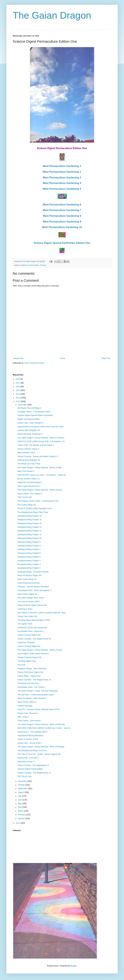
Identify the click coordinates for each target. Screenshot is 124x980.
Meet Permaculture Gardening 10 (62, 227)
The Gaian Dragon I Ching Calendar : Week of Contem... (41, 438)
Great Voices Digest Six (28, 594)
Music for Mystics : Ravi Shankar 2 (32, 698)
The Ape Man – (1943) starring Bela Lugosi (36, 695)
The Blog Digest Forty (27, 661)
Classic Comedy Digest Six (29, 646)
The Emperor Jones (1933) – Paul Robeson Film (38, 501)
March (21, 811)
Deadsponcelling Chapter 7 (29, 549)
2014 (18, 394)
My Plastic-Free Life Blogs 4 (29, 408)
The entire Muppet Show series (31, 598)
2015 (18, 390)
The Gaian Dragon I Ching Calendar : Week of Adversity (41, 724)
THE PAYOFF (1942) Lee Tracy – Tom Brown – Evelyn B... (42, 475)
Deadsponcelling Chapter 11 (29, 535)
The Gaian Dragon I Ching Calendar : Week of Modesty (41, 747)
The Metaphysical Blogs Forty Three (33, 512)
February (22, 815)
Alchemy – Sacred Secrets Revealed (33, 587)
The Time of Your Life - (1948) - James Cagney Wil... (40, 754)
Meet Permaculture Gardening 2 (62, 172)
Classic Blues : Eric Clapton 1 (30, 494)
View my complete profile (75, 872)
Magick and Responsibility (29, 419)
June (20, 800)
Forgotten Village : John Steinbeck (32, 669)
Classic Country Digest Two (29, 635)
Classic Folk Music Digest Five (30, 672)
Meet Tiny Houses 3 (26, 471)
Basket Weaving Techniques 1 (30, 434)
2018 (18, 379)
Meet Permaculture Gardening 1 (62, 166)
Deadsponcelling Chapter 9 (29, 542)
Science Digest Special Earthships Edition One (62, 243)
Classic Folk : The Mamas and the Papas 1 (36, 445)
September (23, 789)
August (21, 792)
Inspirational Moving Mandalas (30, 736)
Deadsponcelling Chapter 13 (29, 527)
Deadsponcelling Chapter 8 (29, 546)
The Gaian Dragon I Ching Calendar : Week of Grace (40, 650)
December (23, 405)
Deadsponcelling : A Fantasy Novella (33, 572)
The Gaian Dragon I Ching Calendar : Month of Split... (40, 468)
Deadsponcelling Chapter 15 (29, 520)
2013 (18, 398)
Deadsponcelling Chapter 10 (29, 538)
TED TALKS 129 (24, 497)
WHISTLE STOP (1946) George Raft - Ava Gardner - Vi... (42, 441)
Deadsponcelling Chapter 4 (29, 561)
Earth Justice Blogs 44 (27, 579)
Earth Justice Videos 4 (27, 702)
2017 (18, 383)
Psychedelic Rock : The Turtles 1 (31, 687)
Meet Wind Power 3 (26, 762)
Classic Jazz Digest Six (27, 616)
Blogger (73, 966)
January (22, 818)
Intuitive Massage (25, 706)
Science (43, 265)
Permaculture (34, 265)
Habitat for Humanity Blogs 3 (30, 482)
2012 (18, 402)
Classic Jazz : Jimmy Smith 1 (30, 743)
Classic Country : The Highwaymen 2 (33, 765)
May (20, 804)
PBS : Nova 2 (23, 717)
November (23, 781)
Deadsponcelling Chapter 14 (29, 523)
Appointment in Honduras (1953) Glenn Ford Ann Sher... (41, 427)
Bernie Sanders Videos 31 (29, 479)
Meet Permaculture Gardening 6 (62, 205)
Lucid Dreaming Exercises (29, 583)
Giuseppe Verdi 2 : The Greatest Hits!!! (34, 412)
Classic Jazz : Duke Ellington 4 (31, 423)
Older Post (106, 358)
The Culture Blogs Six (27, 505)
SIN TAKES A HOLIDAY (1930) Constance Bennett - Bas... (42, 613)
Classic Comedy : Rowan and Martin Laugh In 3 (38, 456)
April (20, 807)
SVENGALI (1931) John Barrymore (32, 628)
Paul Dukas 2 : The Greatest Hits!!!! (33, 732)
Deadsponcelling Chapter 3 (29, 564)
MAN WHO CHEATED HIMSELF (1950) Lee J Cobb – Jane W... (45, 728)
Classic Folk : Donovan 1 (28, 713)
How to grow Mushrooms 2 (29, 486)
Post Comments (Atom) (34, 363)
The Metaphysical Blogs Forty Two (32, 751)
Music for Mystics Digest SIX (30, 575)
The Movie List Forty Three (29, 464)
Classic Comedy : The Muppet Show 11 (34, 773)
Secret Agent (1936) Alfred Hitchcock (33, 654)
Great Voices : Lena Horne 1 (29, 721)
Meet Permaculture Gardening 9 (62, 222)
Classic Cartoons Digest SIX (29, 657)
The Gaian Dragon (52, 15)
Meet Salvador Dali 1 (26, 453)
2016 (18, 387)
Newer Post (18, 358)
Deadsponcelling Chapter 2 (29, 568)
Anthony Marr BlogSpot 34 (29, 460)
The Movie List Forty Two (28, 683)
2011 (18, 823)
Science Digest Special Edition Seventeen (35, 415)
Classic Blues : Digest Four (29, 676)
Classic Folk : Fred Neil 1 (28, 758)
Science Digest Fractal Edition (30, 769)
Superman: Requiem (26, 642)
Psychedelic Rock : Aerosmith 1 (31, 631)
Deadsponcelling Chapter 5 (29, 557)
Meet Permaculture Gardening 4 (62, 183)
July (20, 796)
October (22, 785)
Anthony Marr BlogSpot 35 (29, 430)
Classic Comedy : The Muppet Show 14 (34, 639)
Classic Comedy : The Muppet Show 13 (34, 680)
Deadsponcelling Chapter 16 (29, 516)
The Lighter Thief (25, 624)
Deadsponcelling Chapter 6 (29, 553)
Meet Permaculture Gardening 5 (62, 189)
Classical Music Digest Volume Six (32, 605)
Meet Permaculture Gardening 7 (62, 210)
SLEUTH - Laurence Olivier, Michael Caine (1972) (39, 709)
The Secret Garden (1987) (29, 602)
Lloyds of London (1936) (28, 739)
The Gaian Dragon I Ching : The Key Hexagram (38, 691)
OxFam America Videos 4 (28, 449)
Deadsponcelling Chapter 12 (29, 531)
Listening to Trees (25, 609)
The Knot (21, 665)
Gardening (24, 265)
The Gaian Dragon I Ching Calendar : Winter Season (40, 490)
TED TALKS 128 (24, 776)
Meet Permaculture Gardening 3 (62, 178)
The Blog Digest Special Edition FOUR (34, 620)
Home (62, 358)
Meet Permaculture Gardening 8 (62, 216)
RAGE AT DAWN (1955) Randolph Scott (34, 508)
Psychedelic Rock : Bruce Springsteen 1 (34, 590)
